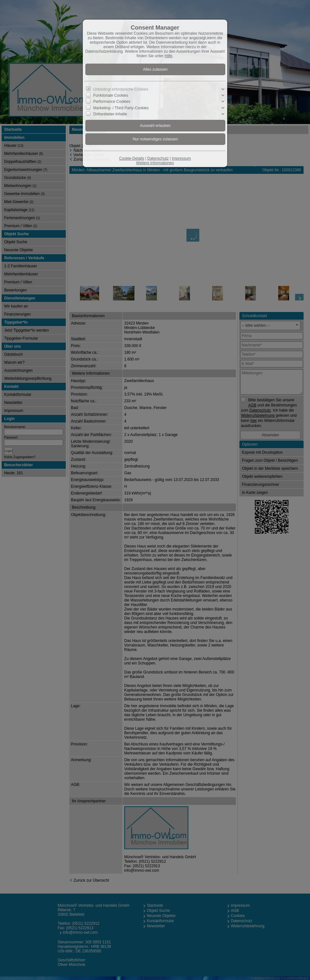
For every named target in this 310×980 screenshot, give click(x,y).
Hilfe (168, 56)
